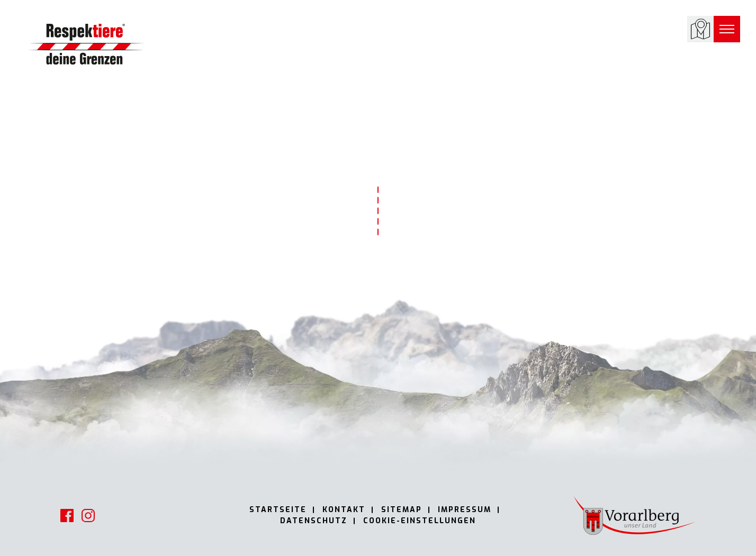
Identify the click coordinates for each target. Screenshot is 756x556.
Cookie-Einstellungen (420, 521)
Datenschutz (314, 521)
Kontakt (344, 510)
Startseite (278, 510)
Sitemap (402, 510)
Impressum (465, 510)
